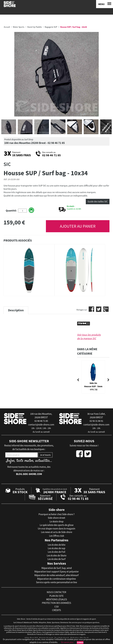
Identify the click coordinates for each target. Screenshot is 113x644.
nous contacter (56, 592)
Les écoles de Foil (56, 552)
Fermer (80, 642)
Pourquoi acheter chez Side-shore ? (56, 514)
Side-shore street (56, 518)
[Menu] (105, 4)
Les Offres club (57, 536)
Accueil (7, 27)
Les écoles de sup (56, 548)
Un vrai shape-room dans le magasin (56, 529)
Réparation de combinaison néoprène (56, 579)
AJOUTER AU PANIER (78, 226)
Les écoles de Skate (57, 555)
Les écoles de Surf (56, 559)
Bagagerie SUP (51, 27)
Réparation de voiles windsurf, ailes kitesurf (56, 575)
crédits (56, 610)
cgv (57, 607)
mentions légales (57, 599)
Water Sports (19, 27)
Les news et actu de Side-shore (57, 532)
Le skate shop (56, 521)
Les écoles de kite (57, 545)
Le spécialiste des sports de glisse (57, 525)
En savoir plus (67, 642)
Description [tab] (16, 310)
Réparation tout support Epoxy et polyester (57, 572)
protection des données (56, 603)
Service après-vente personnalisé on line (56, 582)
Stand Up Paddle (35, 27)
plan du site (56, 596)
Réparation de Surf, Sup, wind (57, 568)
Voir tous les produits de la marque (89, 337)
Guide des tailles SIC (98, 201)
